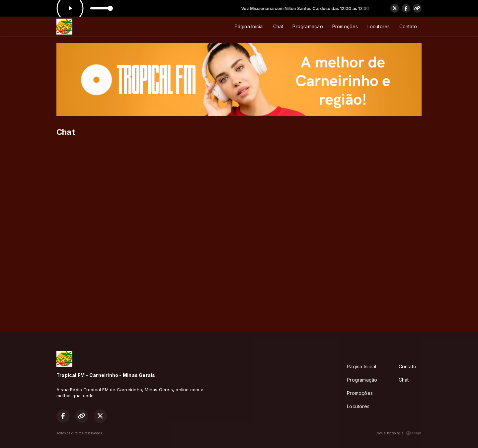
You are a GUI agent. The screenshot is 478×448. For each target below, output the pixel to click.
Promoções (345, 26)
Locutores (379, 26)
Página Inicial (249, 26)
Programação (308, 26)
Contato (408, 26)
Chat (278, 26)
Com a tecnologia (398, 433)
